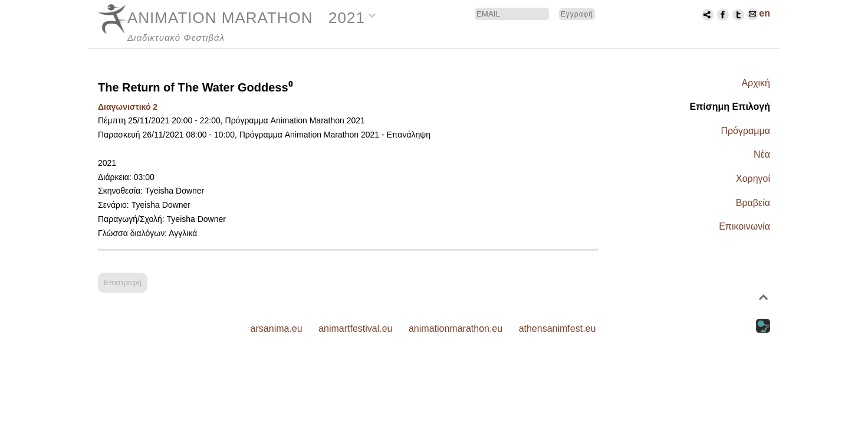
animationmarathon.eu (456, 328)
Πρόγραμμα (745, 131)
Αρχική (756, 83)
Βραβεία (753, 203)
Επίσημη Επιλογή (730, 107)
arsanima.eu (277, 328)
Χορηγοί (753, 179)
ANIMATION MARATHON (220, 18)
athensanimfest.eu (558, 328)
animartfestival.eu (355, 328)
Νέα (762, 154)
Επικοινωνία (744, 226)
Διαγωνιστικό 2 (128, 107)
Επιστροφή (123, 282)
